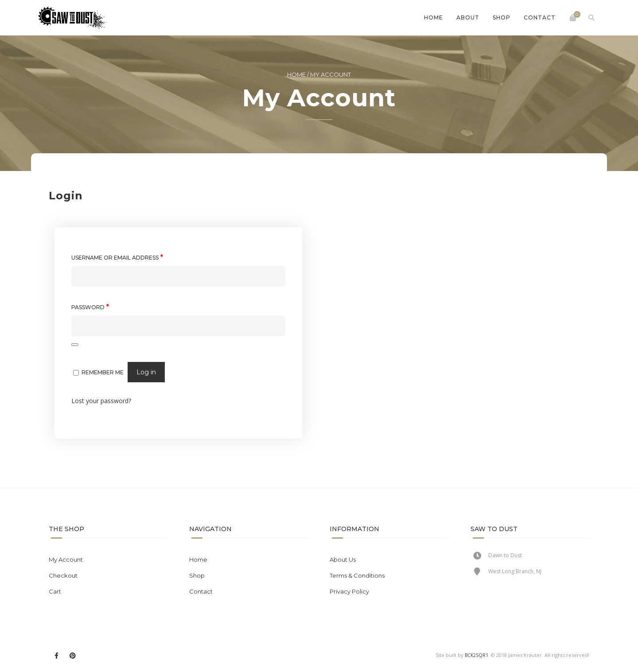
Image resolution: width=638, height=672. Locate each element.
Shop (502, 17)
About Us (343, 559)
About (468, 17)
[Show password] (75, 345)
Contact (540, 17)
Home (434, 17)
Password (90, 307)
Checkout (63, 575)
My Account (66, 559)
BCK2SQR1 (477, 655)
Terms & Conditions (357, 575)
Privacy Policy (349, 591)
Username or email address (117, 257)
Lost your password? (101, 401)
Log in (146, 372)
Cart (55, 591)
